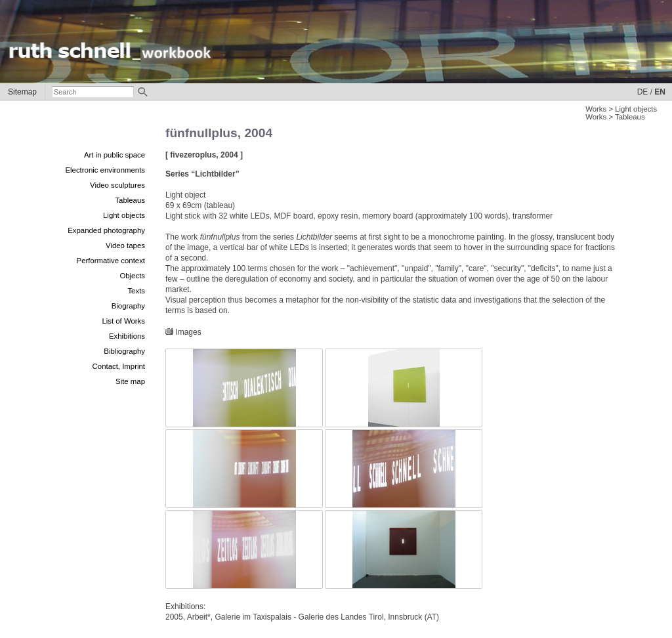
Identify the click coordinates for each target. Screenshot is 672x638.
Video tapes (125, 245)
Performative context (111, 261)
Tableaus (130, 200)
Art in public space (115, 155)
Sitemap (22, 92)
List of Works (123, 321)
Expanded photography (106, 230)
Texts (136, 291)
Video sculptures (117, 185)
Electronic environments (105, 170)
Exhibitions (127, 336)
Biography (128, 306)
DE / (645, 92)
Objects (132, 276)
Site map (130, 381)
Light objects (124, 215)
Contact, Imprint (119, 366)
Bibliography (124, 351)
